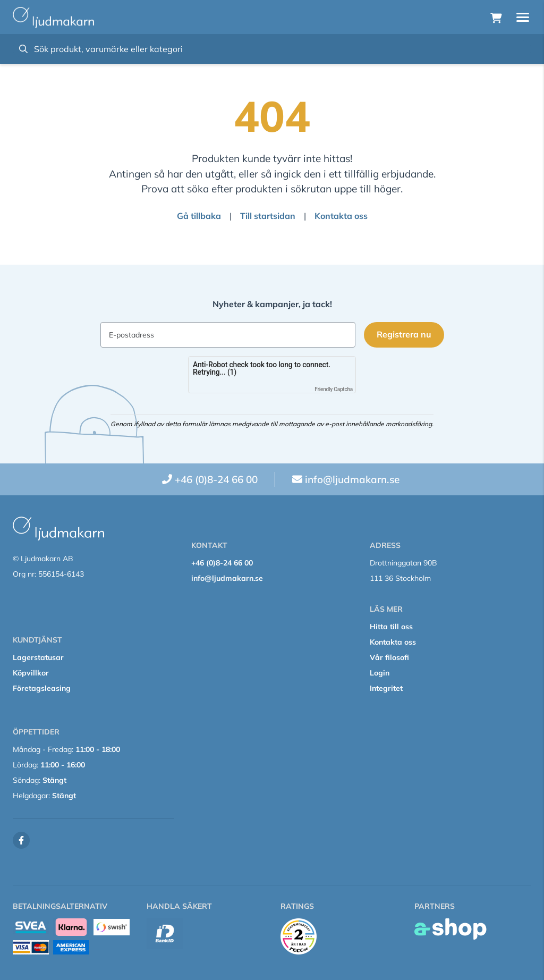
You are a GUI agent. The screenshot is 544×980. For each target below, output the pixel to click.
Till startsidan (268, 216)
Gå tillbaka (199, 216)
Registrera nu (404, 334)
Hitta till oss (391, 627)
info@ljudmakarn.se (352, 479)
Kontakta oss (341, 216)
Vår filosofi (389, 657)
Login (380, 673)
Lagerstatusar (38, 657)
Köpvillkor (31, 673)
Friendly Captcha (334, 389)
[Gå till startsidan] (53, 18)
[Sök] (272, 49)
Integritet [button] (386, 688)
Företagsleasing (42, 688)
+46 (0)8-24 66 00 (216, 479)
